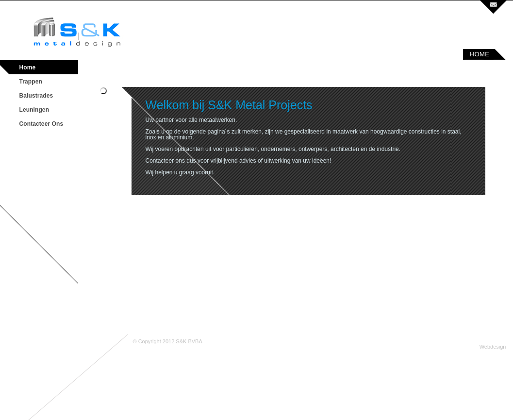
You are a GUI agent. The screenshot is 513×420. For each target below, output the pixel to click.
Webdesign (493, 347)
